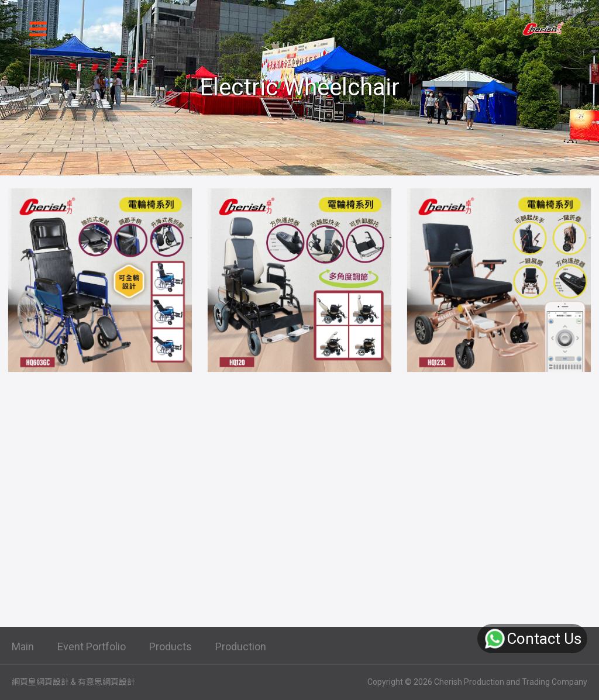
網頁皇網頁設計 (40, 682)
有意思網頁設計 (106, 682)
